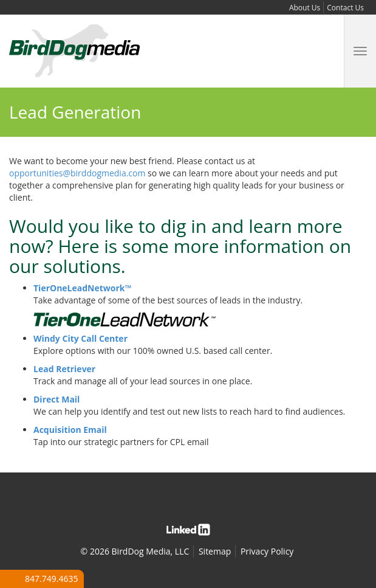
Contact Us (345, 8)
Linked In (188, 530)
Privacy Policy (267, 551)
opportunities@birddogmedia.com (77, 173)
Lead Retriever (64, 369)
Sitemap (215, 551)
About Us (305, 8)
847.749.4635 (51, 579)
